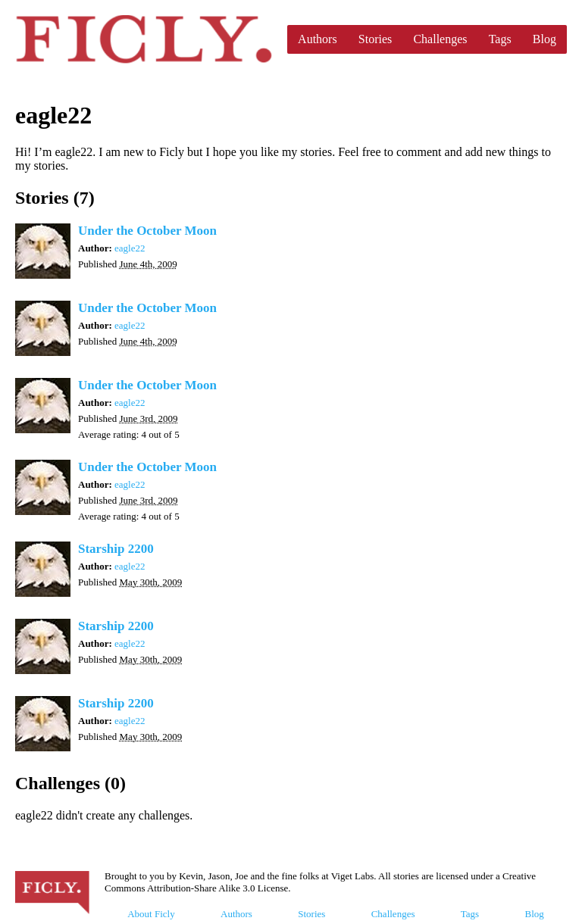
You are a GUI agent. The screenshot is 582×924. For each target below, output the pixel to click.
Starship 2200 (116, 549)
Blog (544, 39)
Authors (318, 39)
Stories (375, 39)
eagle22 (130, 248)
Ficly (144, 39)
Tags (500, 39)
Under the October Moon (147, 231)
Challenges (440, 39)
